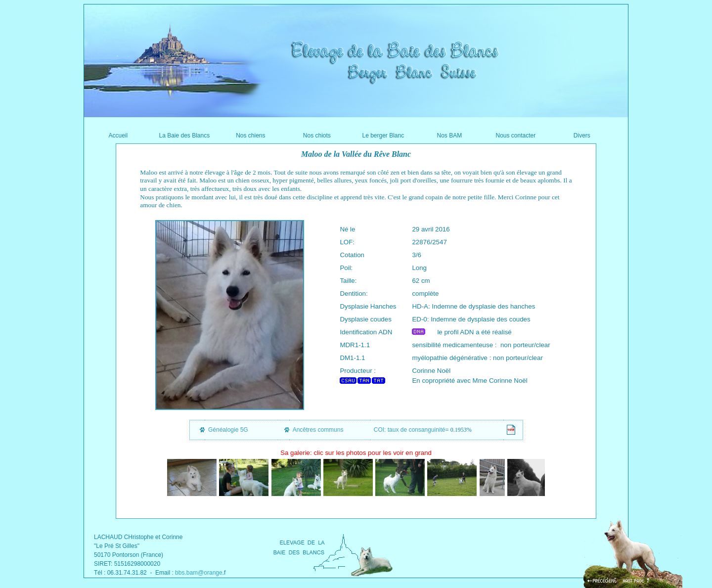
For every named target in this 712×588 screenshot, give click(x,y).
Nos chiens (250, 136)
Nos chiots (317, 136)
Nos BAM (449, 136)
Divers (582, 136)
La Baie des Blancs (184, 136)
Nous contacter (515, 136)
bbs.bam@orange (199, 573)
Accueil (118, 136)
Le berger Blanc (383, 136)
